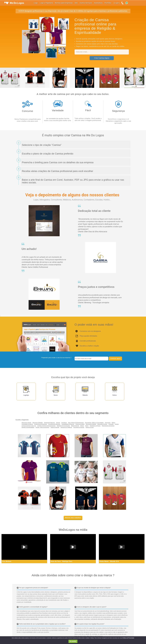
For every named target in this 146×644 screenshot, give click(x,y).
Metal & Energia (75, 426)
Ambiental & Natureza (49, 423)
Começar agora (115, 358)
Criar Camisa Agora (102, 58)
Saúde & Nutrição (55, 427)
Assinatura (98, 3)
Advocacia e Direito (26, 423)
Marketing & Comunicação (63, 426)
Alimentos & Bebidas (38, 423)
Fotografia (111, 424)
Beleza (113, 423)
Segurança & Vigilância (66, 427)
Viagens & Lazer (90, 427)
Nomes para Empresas (64, 3)
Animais (58, 423)
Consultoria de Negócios (54, 424)
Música (82, 426)
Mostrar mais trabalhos (73, 518)
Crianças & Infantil (80, 424)
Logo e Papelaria (46, 3)
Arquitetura (64, 423)
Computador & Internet (27, 424)
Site (76, 3)
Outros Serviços (86, 3)
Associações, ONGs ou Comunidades (94, 423)
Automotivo (108, 423)
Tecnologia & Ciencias (79, 427)
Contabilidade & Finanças (68, 424)
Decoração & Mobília (91, 424)
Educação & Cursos (102, 424)
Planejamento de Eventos (108, 426)
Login (117, 3)
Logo (36, 3)
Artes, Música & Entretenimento (76, 423)
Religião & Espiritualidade (28, 427)
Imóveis (117, 424)
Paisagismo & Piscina (95, 426)
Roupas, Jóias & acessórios (42, 427)
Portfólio (108, 3)
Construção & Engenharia (40, 424)
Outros (87, 426)
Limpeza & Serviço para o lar (29, 426)
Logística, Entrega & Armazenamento (46, 426)
